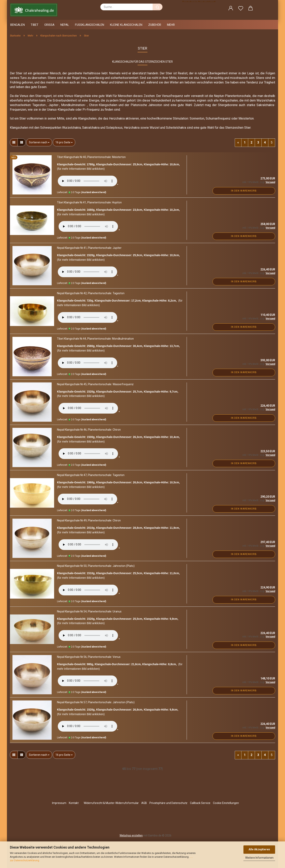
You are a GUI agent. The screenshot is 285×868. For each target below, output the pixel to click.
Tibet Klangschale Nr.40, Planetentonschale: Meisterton (91, 157)
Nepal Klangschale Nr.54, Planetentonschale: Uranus (89, 611)
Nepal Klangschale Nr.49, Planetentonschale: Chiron (89, 520)
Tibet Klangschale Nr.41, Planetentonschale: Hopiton (89, 202)
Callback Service (200, 803)
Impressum (59, 803)
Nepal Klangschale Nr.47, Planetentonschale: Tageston (91, 475)
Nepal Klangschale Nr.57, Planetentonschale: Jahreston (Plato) (96, 702)
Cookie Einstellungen (226, 803)
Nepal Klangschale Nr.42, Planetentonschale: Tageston (91, 293)
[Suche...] (158, 7)
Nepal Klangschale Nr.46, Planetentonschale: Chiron (89, 430)
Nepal (65, 25)
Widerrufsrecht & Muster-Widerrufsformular (111, 803)
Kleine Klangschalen (126, 25)
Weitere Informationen (259, 858)
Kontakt (74, 803)
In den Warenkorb (244, 191)
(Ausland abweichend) (94, 192)
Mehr (171, 25)
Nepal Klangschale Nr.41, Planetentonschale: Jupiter (89, 248)
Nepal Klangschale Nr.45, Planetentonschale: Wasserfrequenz (95, 384)
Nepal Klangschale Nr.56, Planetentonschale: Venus (89, 657)
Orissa (49, 25)
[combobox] (39, 142)
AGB (144, 803)
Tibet (35, 25)
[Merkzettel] (241, 9)
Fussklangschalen (90, 25)
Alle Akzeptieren (259, 849)
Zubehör (155, 25)
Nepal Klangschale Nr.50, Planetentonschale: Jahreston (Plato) (96, 566)
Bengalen (18, 25)
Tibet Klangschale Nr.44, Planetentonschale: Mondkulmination (95, 339)
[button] (231, 9)
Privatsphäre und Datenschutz (168, 803)
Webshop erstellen (131, 835)
